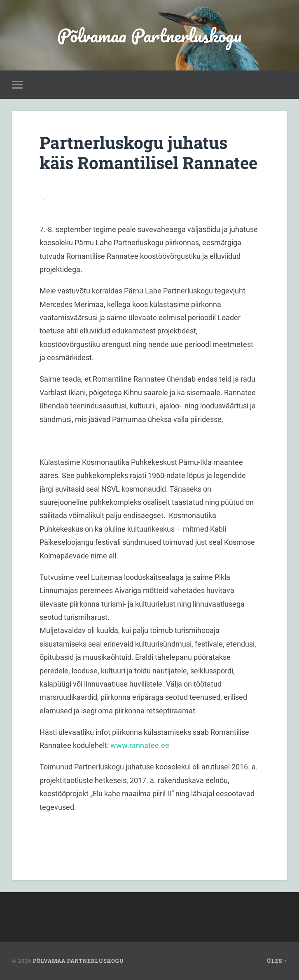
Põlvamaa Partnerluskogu (149, 35)
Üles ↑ (277, 961)
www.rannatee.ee (140, 745)
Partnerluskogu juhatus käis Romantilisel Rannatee (148, 152)
